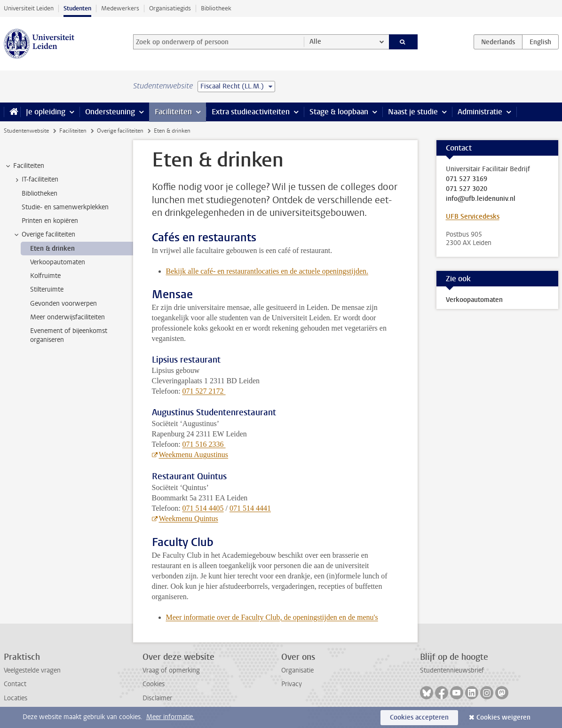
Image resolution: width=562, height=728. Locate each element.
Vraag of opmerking (171, 670)
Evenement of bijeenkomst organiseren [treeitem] (69, 335)
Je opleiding (46, 112)
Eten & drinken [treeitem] (52, 249)
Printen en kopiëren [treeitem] (50, 221)
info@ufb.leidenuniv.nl (481, 199)
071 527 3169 (467, 179)
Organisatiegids (170, 8)
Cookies (154, 684)
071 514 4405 (203, 508)
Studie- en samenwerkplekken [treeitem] (65, 207)
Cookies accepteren (419, 717)
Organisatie (297, 670)
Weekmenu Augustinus (194, 455)
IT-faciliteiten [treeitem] (36, 180)
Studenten (77, 8)
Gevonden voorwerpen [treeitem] (63, 304)
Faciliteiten (173, 112)
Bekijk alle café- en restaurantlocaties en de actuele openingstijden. (267, 271)
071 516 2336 (204, 444)
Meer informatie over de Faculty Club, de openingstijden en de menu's (272, 617)
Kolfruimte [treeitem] (45, 276)
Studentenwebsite (26, 131)
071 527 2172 (204, 391)
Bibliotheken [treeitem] (40, 194)
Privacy (292, 684)
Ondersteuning (110, 112)
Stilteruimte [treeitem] (47, 289)
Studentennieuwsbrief (452, 670)
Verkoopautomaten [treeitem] (58, 262)
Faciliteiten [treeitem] (24, 166)
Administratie (480, 112)
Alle (315, 42)
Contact (15, 684)
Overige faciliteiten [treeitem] (44, 235)
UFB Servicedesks (473, 217)
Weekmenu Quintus (189, 518)
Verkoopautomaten (474, 300)
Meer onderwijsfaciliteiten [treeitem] (67, 317)
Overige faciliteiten (120, 131)
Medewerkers (120, 8)
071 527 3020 (467, 189)
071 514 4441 (250, 508)
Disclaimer (157, 698)
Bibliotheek (216, 8)
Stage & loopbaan (339, 112)
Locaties (16, 698)
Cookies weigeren (503, 717)
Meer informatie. (170, 717)
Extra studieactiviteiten (251, 112)
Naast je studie (413, 112)
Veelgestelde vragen (32, 670)
